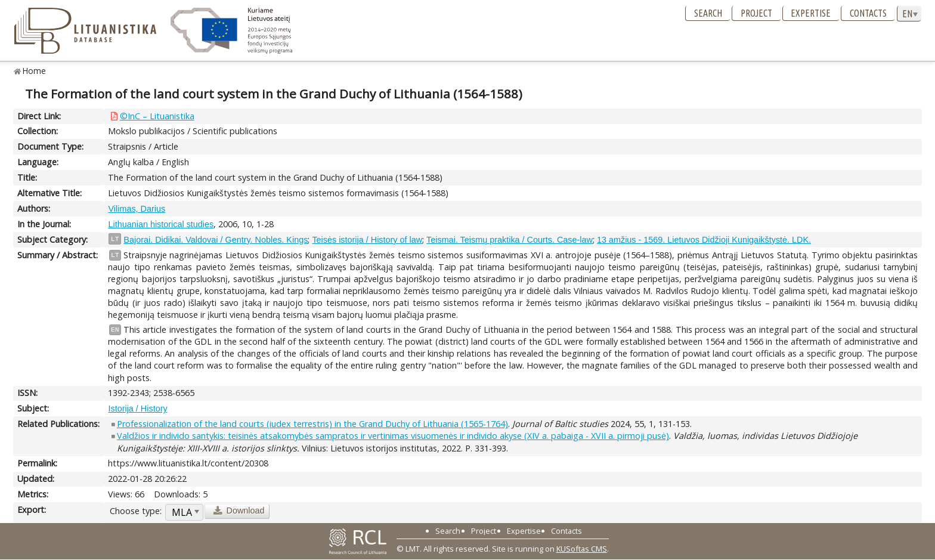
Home (34, 71)
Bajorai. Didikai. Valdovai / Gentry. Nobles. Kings (216, 240)
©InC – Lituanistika (157, 116)
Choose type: (136, 511)
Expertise (811, 13)
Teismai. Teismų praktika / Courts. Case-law (510, 240)
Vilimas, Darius (137, 209)
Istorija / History (137, 409)
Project (756, 13)
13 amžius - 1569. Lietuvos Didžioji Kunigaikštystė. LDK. (704, 240)
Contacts (868, 13)
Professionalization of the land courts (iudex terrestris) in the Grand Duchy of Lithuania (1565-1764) (312, 424)
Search (708, 13)
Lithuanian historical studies (161, 224)
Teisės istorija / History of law (367, 240)
